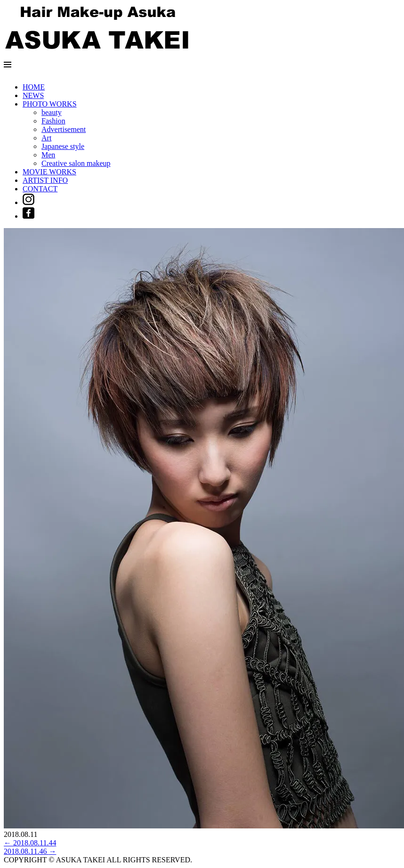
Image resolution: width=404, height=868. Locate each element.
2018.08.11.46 (30, 851)
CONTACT (40, 189)
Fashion (53, 121)
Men (48, 155)
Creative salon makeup (76, 163)
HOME (34, 87)
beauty (52, 112)
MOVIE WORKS (49, 172)
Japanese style (63, 146)
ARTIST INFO (45, 180)
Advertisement (64, 129)
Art (46, 138)
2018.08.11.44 (30, 843)
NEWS (33, 95)
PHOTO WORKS (50, 104)
